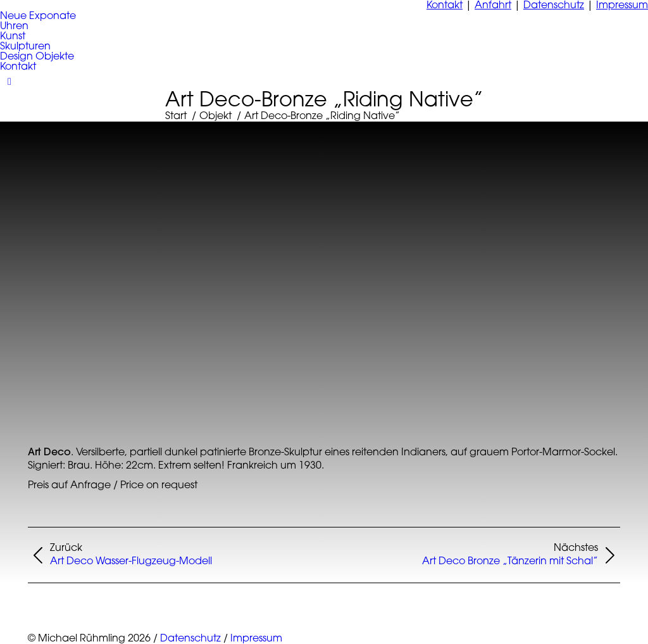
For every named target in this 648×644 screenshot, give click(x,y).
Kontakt (445, 6)
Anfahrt (493, 6)
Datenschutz (554, 6)
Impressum (622, 6)
